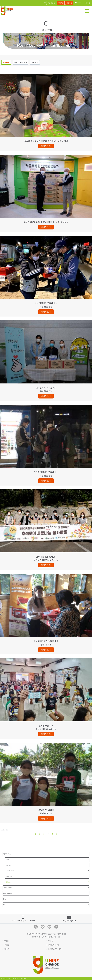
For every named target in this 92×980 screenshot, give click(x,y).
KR (45, 3)
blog (56, 927)
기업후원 (69, 3)
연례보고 (35, 62)
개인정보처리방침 (53, 945)
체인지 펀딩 (51, 3)
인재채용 (7, 941)
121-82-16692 (52, 934)
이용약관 (7, 949)
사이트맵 (7, 945)
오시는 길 (50, 941)
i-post (78, 3)
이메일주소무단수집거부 (55, 949)
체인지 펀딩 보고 (21, 62)
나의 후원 (87, 3)
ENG (41, 3)
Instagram (36, 927)
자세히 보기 (46, 146)
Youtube (49, 927)
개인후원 (61, 3)
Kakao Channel (43, 927)
